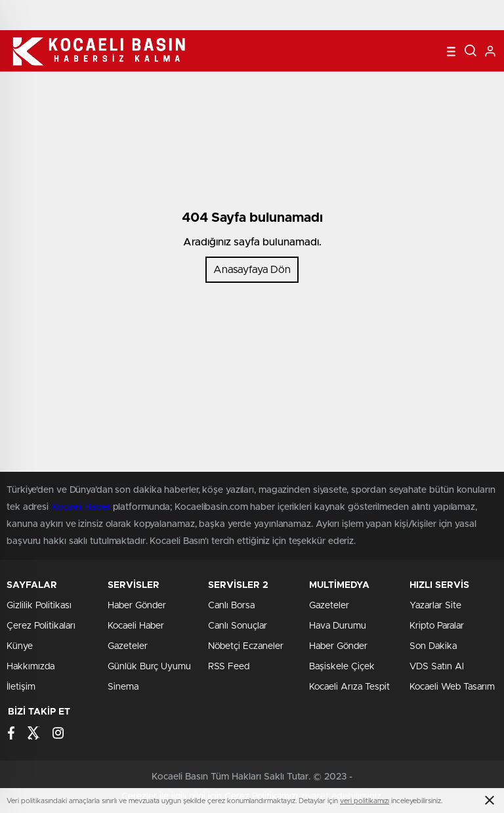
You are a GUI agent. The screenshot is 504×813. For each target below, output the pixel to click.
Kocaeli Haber (136, 626)
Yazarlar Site (435, 606)
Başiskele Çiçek (342, 667)
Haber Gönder (137, 606)
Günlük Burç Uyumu (149, 667)
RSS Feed (229, 667)
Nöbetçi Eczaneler (246, 646)
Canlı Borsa (231, 606)
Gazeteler (128, 646)
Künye (20, 646)
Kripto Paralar (437, 626)
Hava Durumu (338, 626)
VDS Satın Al (437, 667)
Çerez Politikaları (41, 626)
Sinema (123, 687)
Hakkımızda (31, 667)
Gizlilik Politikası (39, 606)
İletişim (21, 687)
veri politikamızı (365, 801)
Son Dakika (433, 646)
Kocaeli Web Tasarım (452, 687)
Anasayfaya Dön (252, 270)
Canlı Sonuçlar (238, 626)
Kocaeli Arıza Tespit (349, 687)
